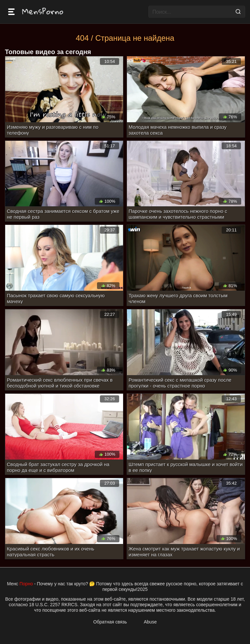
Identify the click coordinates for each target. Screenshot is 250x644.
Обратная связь (110, 622)
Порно (26, 584)
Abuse (150, 622)
